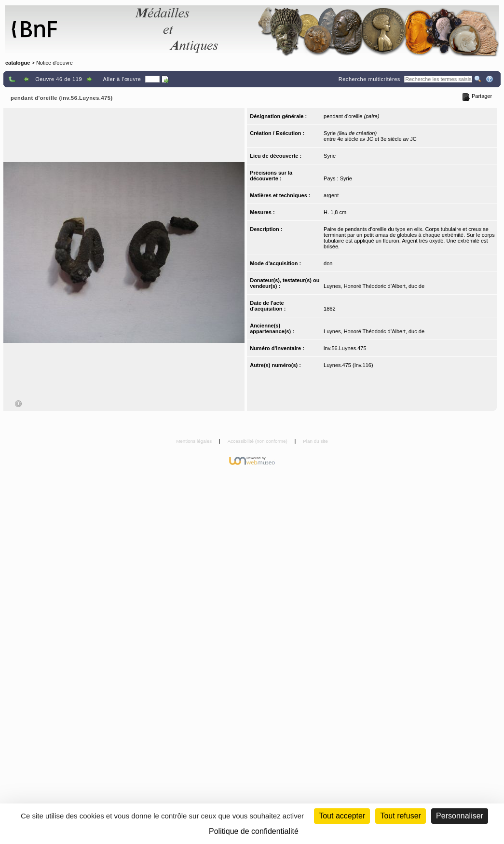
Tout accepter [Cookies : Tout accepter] (342, 816)
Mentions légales (195, 441)
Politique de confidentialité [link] (254, 831)
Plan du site (315, 441)
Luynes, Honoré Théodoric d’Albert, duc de (374, 286)
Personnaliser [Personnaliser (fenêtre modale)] (460, 816)
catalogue (18, 63)
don (328, 263)
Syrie (330, 156)
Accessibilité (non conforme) (258, 441)
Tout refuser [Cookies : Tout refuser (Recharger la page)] (400, 816)
